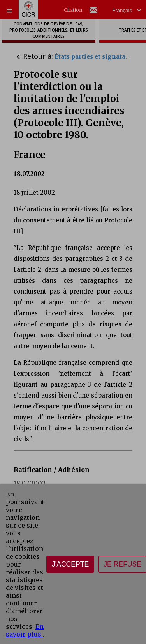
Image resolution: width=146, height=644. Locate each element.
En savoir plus (25, 630)
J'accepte (70, 564)
